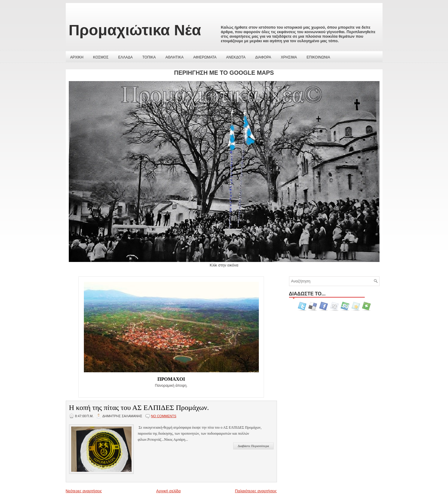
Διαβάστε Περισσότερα (253, 446)
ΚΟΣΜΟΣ (101, 57)
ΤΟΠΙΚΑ (149, 57)
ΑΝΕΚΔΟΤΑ (236, 57)
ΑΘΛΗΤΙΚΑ (174, 57)
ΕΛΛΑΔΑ (126, 57)
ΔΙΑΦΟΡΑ (263, 57)
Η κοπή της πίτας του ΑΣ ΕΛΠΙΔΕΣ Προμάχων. (139, 408)
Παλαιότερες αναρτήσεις (256, 491)
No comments (164, 416)
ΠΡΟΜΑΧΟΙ (171, 379)
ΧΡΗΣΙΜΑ (289, 57)
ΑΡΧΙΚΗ (77, 57)
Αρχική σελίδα (168, 491)
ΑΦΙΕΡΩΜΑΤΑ (205, 57)
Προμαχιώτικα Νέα (135, 30)
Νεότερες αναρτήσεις (84, 491)
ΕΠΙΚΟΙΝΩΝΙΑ (318, 57)
